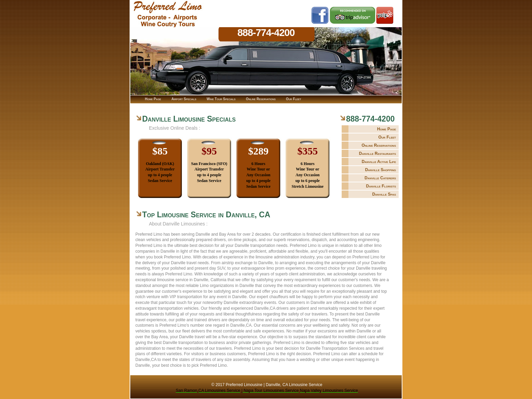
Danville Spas (384, 194)
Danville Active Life (379, 162)
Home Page (386, 129)
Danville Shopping (381, 170)
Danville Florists (381, 186)
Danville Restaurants (377, 153)
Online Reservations (379, 145)
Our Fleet (387, 137)
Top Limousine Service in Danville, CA (206, 215)
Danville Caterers (380, 178)
